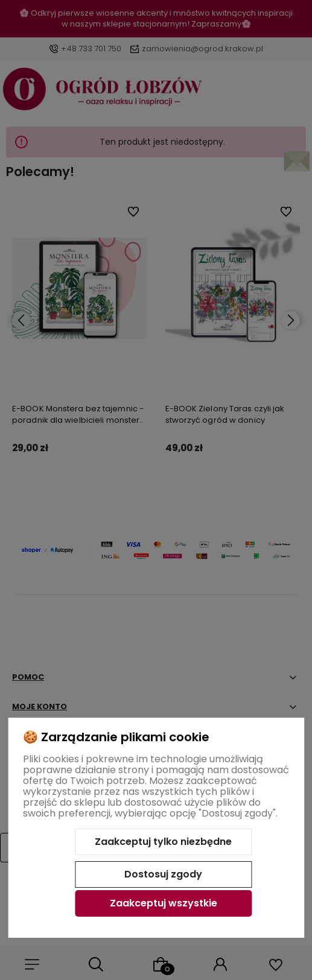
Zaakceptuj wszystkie (164, 903)
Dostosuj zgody (163, 874)
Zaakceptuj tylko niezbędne (163, 842)
